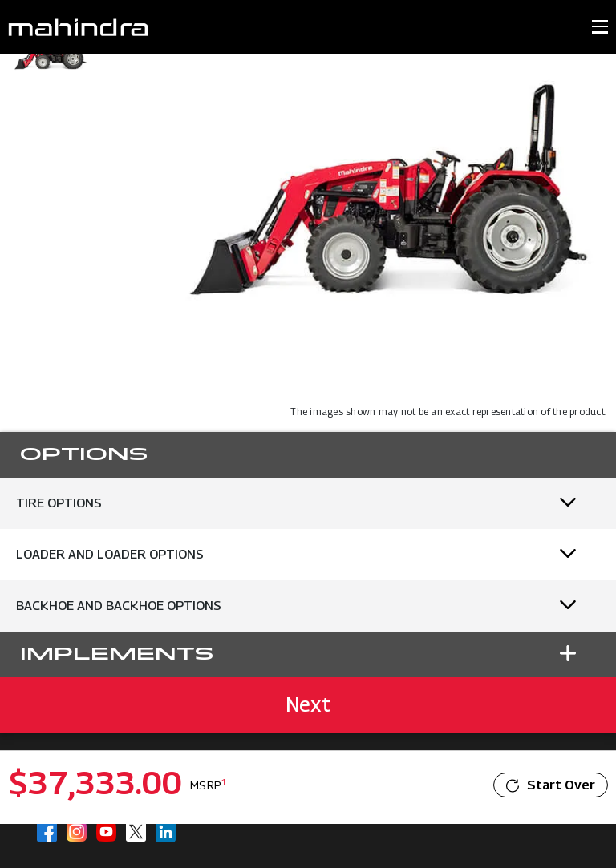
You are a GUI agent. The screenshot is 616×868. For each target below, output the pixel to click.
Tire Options (59, 503)
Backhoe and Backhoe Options (119, 606)
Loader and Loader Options (110, 554)
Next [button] (308, 704)
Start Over (551, 785)
